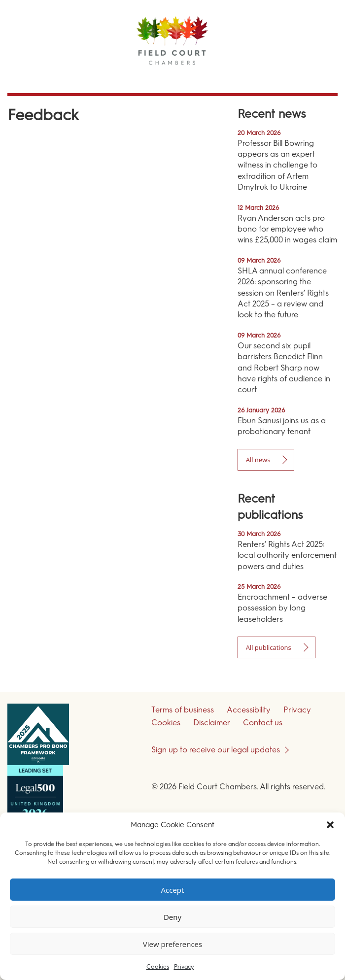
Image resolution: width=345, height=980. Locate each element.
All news (258, 460)
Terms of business (183, 710)
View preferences (172, 944)
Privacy (184, 967)
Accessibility (249, 710)
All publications (269, 647)
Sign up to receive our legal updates (216, 750)
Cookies (158, 967)
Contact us (263, 723)
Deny (172, 917)
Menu (320, 79)
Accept (173, 890)
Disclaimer (212, 723)
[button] (330, 825)
